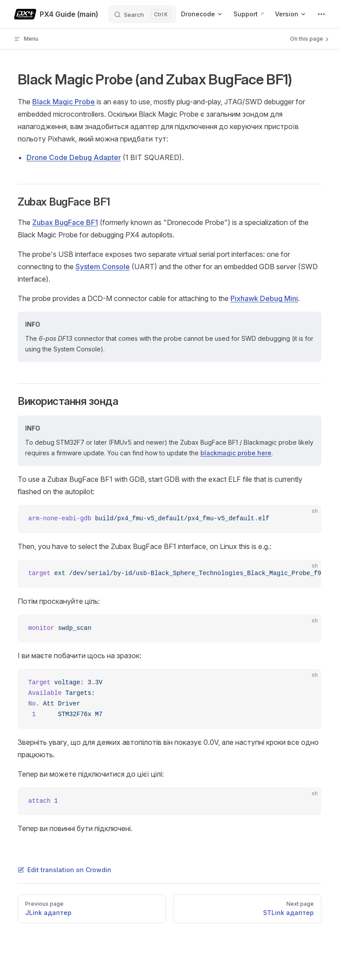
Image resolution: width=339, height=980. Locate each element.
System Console (103, 267)
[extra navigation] (321, 14)
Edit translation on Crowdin (64, 870)
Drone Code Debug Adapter (74, 157)
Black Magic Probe (64, 102)
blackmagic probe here (236, 453)
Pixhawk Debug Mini (264, 298)
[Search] (142, 14)
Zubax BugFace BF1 (65, 222)
